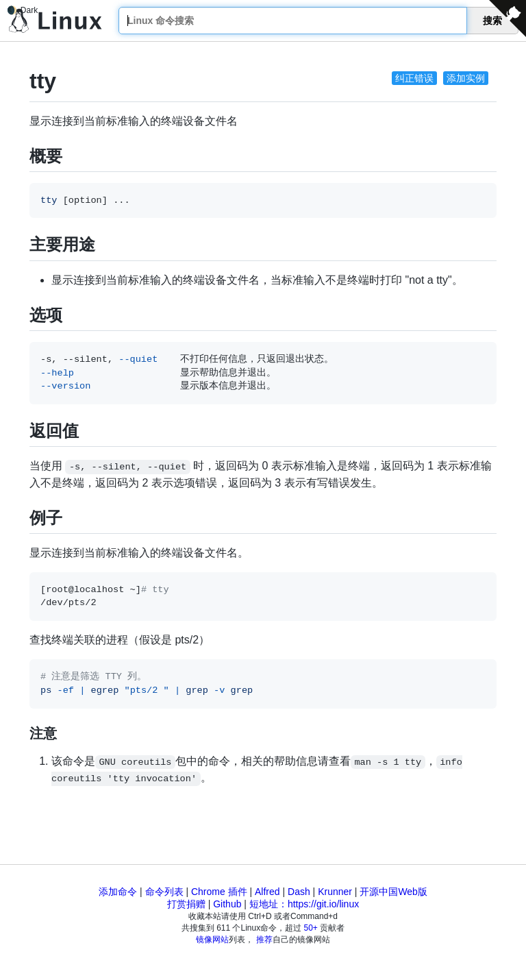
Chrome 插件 (219, 892)
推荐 (264, 940)
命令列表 (164, 892)
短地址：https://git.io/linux (304, 904)
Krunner (335, 892)
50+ (311, 928)
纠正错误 (414, 78)
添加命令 (118, 892)
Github (227, 904)
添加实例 (466, 78)
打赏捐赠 (186, 904)
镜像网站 (212, 940)
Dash (299, 892)
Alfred (267, 892)
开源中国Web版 (393, 892)
